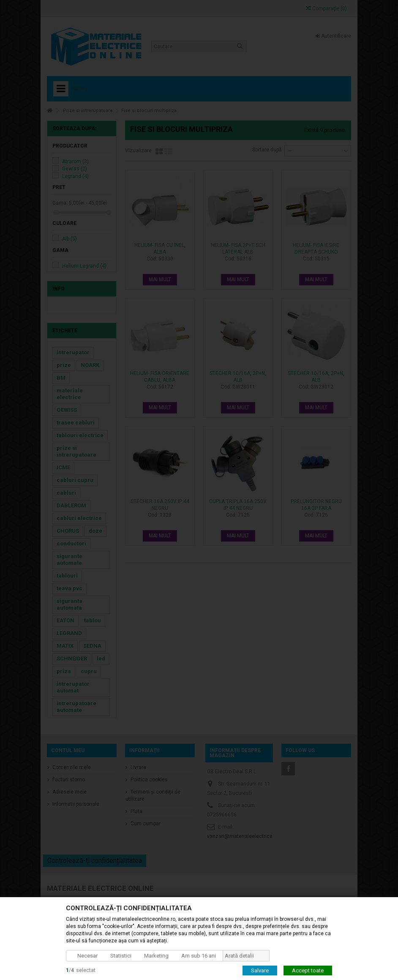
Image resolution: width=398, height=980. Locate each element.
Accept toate (308, 970)
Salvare (260, 970)
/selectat (81, 970)
